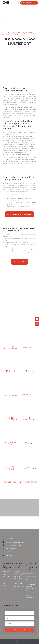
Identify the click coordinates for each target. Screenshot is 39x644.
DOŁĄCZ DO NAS (20, 630)
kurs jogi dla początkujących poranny (19, 206)
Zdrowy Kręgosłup (29, 443)
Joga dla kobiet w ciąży (10, 443)
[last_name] (19, 624)
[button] (3, 19)
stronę (5, 240)
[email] (19, 613)
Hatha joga (29, 371)
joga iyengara (29, 347)
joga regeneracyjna (29, 419)
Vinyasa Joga (10, 371)
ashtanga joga (10, 395)
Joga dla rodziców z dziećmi (10, 468)
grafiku (27, 243)
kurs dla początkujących (10, 419)
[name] (19, 618)
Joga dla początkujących (10, 347)
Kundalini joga (29, 395)
